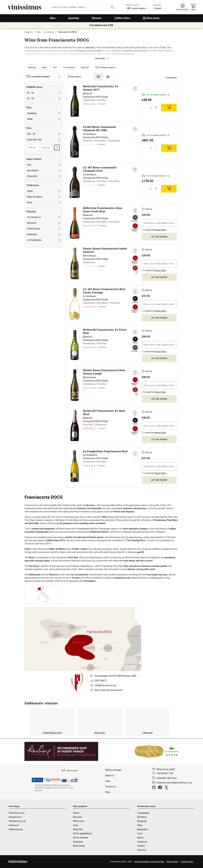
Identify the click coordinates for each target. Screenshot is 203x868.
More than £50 (44, 140)
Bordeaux (142, 817)
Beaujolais (142, 829)
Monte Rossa (44, 229)
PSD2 (37, 780)
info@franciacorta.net (105, 685)
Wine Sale (78, 829)
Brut (55, 67)
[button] (183, 7)
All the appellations (82, 833)
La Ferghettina (44, 240)
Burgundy (142, 821)
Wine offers (122, 18)
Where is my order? (166, 769)
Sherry (76, 813)
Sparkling (74, 18)
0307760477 (101, 681)
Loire (140, 833)
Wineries (97, 18)
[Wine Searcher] (157, 751)
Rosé (44, 202)
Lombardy (49, 32)
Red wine (77, 817)
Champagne (143, 813)
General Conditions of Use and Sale (149, 862)
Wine (53, 18)
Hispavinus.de (16, 829)
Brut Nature (44, 170)
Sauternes (142, 842)
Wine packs (151, 18)
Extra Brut (44, 176)
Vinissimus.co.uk (17, 821)
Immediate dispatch (106, 67)
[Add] (169, 108)
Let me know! (159, 237)
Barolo (141, 838)
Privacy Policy (160, 230)
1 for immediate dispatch (156, 135)
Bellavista (44, 234)
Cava (75, 825)
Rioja (140, 825)
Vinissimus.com (17, 813)
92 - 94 (44, 98)
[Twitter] (167, 788)
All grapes (78, 842)
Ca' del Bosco (69, 67)
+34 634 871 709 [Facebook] (165, 773)
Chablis (141, 846)
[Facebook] (161, 788)
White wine (78, 821)
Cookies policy (187, 862)
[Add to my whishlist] (135, 89)
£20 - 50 (44, 134)
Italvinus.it (14, 825)
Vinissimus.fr (15, 817)
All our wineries (80, 838)
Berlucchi (85, 67)
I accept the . (154, 229)
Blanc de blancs (44, 197)
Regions (29, 32)
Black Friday (79, 846)
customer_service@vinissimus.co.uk (174, 783)
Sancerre (142, 850)
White (44, 67)
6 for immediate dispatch (156, 176)
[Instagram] (155, 788)
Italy (38, 32)
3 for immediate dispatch (156, 95)
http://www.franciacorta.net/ (109, 690)
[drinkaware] (55, 788)
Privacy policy (172, 862)
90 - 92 (44, 93)
